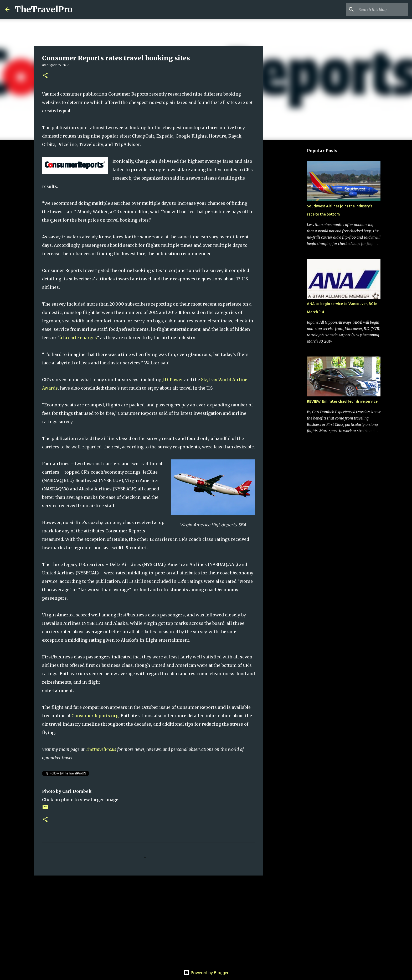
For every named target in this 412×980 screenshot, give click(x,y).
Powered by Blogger (206, 973)
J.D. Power (173, 380)
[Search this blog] (380, 9)
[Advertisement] (148, 920)
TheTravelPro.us (101, 749)
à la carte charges (78, 338)
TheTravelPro (44, 9)
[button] (45, 76)
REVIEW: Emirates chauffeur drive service (342, 401)
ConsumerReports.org (95, 716)
